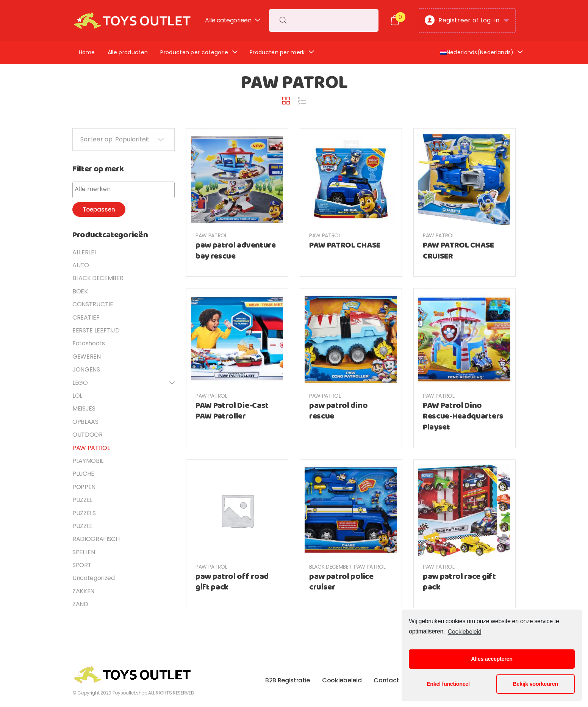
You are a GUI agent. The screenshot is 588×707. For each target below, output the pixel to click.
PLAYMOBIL (88, 461)
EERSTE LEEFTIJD (96, 330)
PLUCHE (83, 474)
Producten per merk (277, 52)
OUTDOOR (88, 435)
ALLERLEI (84, 252)
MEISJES (84, 408)
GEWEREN (87, 357)
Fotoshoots (89, 343)
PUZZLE (82, 526)
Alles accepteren (492, 659)
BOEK (80, 291)
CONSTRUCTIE (93, 304)
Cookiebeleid (465, 632)
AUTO (81, 265)
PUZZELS (84, 513)
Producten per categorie (194, 52)
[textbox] (125, 189)
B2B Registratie (288, 680)
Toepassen (99, 209)
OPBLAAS (85, 422)
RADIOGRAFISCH (96, 539)
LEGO (80, 383)
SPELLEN (84, 552)
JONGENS (86, 369)
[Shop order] (124, 140)
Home (87, 52)
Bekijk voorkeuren (536, 684)
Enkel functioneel (448, 684)
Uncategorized (94, 578)
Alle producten (128, 52)
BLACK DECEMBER (330, 567)
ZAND (80, 604)
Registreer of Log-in (462, 21)
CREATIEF (86, 317)
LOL (77, 396)
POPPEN (84, 487)
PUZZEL (82, 500)
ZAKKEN (83, 591)
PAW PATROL (211, 235)
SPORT (82, 565)
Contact (386, 680)
